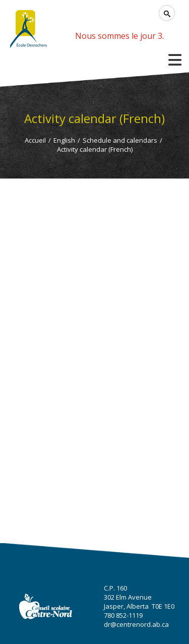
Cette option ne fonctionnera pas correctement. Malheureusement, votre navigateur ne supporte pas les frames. (94, 335)
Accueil (35, 140)
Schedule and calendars (120, 140)
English (64, 140)
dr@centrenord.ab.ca (136, 624)
